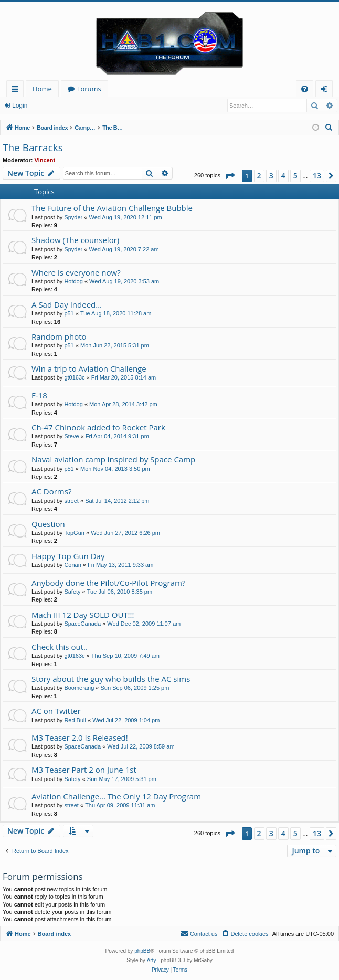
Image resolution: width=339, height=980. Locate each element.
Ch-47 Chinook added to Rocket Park (98, 427)
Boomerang (79, 688)
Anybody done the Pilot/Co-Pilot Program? (108, 583)
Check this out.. (60, 647)
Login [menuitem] (326, 91)
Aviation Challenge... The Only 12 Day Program (116, 796)
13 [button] (317, 176)
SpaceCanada (82, 624)
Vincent (45, 160)
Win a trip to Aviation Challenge (89, 368)
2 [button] (259, 176)
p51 (69, 313)
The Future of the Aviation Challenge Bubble (112, 208)
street (71, 501)
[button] (230, 176)
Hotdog (73, 281)
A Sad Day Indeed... (67, 304)
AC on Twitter (56, 711)
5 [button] (295, 176)
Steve (71, 436)
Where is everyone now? (76, 272)
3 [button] (271, 176)
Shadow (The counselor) (75, 240)
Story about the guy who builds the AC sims (111, 679)
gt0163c (74, 377)
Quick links (17, 91)
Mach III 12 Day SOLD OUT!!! (83, 615)
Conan (72, 565)
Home (42, 89)
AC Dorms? (51, 491)
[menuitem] (305, 89)
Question (48, 524)
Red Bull (75, 720)
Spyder (73, 217)
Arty (152, 960)
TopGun (74, 533)
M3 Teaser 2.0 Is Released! (80, 737)
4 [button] (283, 176)
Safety (72, 592)
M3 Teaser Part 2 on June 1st (84, 770)
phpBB (142, 951)
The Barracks (33, 147)
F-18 (39, 395)
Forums (89, 89)
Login (20, 106)
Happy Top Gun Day (68, 556)
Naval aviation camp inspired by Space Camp (113, 459)
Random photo (59, 336)
